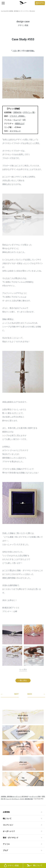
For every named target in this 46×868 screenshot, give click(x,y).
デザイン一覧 (29, 112)
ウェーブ (17, 120)
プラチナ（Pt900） (18, 116)
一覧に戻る (22, 680)
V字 (24, 120)
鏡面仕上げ (20, 124)
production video (23, 748)
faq (23, 779)
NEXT (10, 694)
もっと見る (23, 669)
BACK (36, 694)
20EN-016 (17, 112)
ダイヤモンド (15, 131)
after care (23, 764)
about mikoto (23, 717)
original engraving (23, 732)
